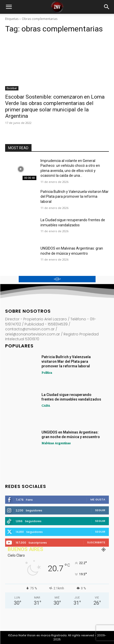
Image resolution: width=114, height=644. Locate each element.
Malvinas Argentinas (56, 443)
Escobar (12, 88)
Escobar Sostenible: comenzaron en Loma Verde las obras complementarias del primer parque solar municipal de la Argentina (55, 106)
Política (47, 372)
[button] (9, 7)
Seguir (100, 510)
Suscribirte (96, 542)
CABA (46, 405)
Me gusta (98, 499)
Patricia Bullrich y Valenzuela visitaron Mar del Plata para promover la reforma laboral (75, 197)
